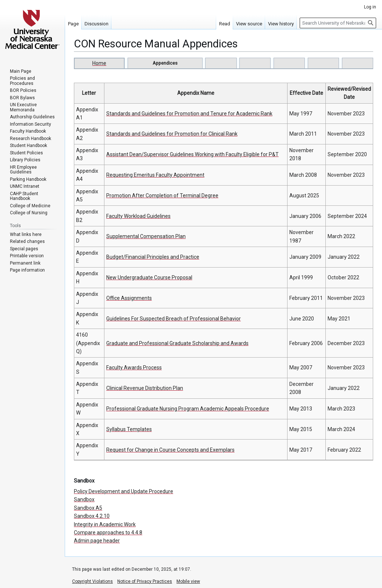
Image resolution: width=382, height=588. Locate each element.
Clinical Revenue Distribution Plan (145, 388)
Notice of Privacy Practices (145, 581)
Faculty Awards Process (134, 367)
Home (99, 63)
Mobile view (188, 581)
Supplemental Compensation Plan (146, 236)
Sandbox (84, 499)
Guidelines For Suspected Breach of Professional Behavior (174, 319)
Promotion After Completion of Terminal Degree (162, 196)
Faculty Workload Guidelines (138, 216)
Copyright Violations (92, 581)
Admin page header (97, 541)
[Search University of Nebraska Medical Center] (338, 23)
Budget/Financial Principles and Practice (153, 257)
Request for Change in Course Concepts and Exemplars (170, 450)
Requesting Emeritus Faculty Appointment (155, 175)
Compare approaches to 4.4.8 (108, 533)
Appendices (165, 63)
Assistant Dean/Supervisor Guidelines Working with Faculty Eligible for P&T (192, 154)
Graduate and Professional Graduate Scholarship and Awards (177, 343)
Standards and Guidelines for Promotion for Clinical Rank (172, 134)
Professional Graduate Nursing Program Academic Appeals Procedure (188, 409)
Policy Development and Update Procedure (124, 491)
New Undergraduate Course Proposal (149, 277)
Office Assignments (129, 298)
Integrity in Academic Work (105, 524)
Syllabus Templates (129, 429)
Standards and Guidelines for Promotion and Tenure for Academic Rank (189, 114)
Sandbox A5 (88, 508)
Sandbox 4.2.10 (92, 516)
